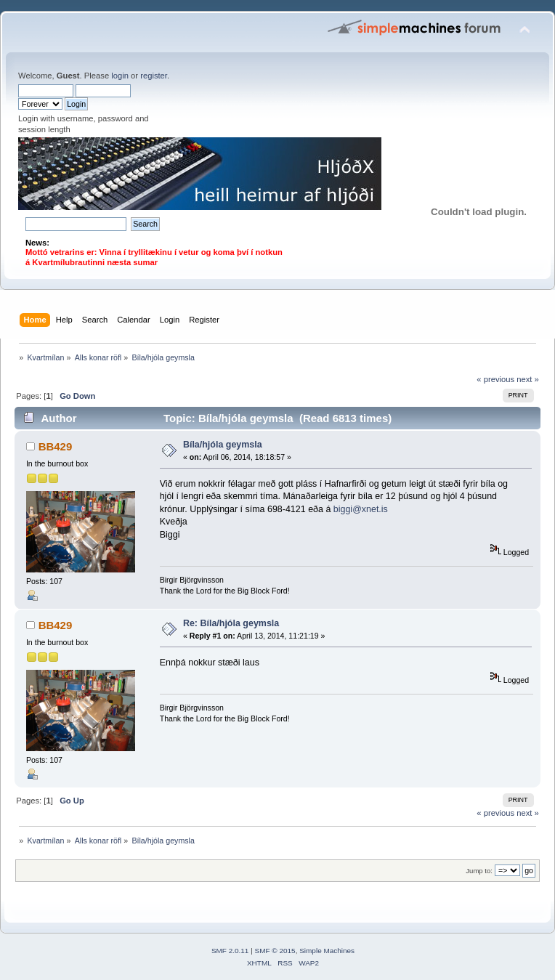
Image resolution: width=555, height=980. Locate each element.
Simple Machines (327, 951)
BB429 (56, 446)
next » (528, 379)
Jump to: (479, 871)
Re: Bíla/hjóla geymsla (231, 623)
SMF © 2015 (275, 951)
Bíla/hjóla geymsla (223, 445)
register (154, 76)
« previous (495, 379)
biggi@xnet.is (361, 509)
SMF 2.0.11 (230, 951)
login (120, 76)
